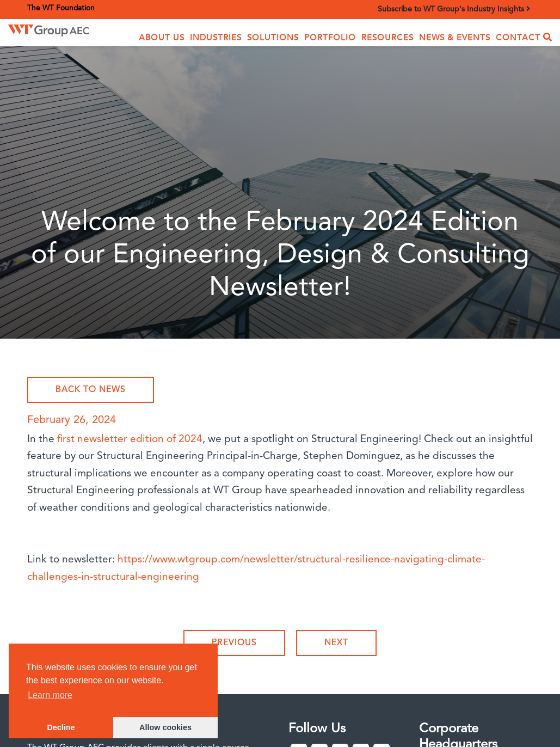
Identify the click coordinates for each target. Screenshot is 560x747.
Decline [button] (61, 727)
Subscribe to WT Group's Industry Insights (454, 9)
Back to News (91, 390)
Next (336, 643)
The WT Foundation (61, 8)
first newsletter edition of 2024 (130, 440)
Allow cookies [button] (165, 727)
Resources (387, 38)
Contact (518, 38)
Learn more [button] (50, 695)
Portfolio (330, 38)
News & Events (455, 38)
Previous (234, 643)
